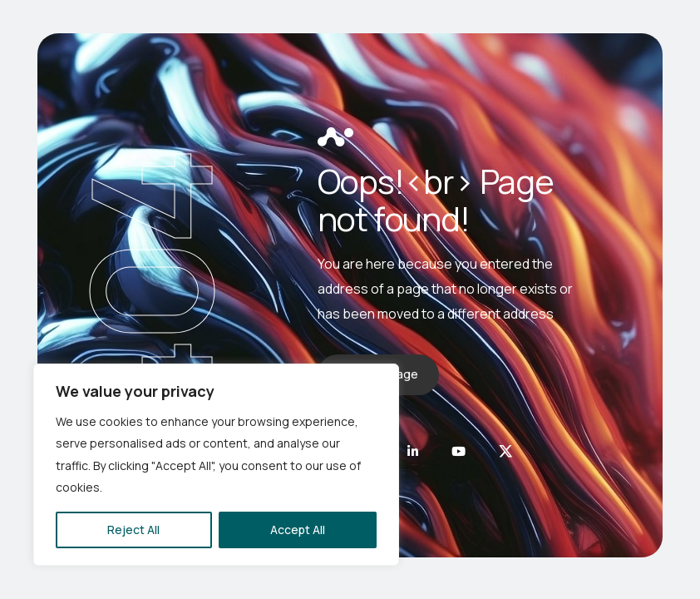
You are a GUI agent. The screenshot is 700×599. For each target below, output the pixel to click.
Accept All (298, 530)
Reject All (133, 530)
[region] (216, 465)
